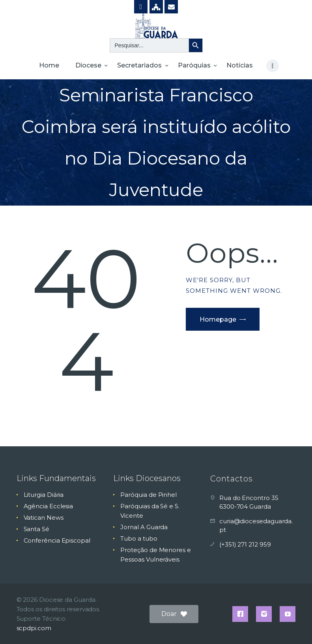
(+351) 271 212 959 (245, 544)
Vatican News (44, 518)
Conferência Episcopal (57, 540)
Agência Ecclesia (49, 506)
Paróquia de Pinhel (149, 495)
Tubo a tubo (139, 538)
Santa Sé (36, 529)
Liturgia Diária (44, 495)
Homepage (218, 319)
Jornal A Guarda (144, 527)
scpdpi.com (34, 628)
